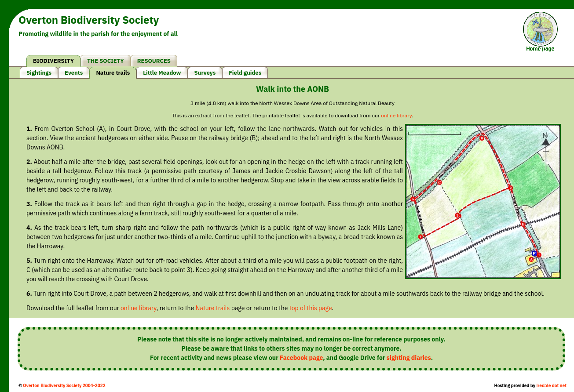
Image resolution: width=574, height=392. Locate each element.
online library (396, 115)
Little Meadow (162, 73)
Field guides (245, 73)
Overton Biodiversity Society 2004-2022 (64, 386)
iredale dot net (551, 386)
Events (74, 73)
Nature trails (113, 73)
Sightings (39, 73)
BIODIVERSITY (53, 61)
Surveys (205, 73)
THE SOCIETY (106, 61)
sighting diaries (409, 358)
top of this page (311, 308)
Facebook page (301, 358)
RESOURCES (154, 61)
